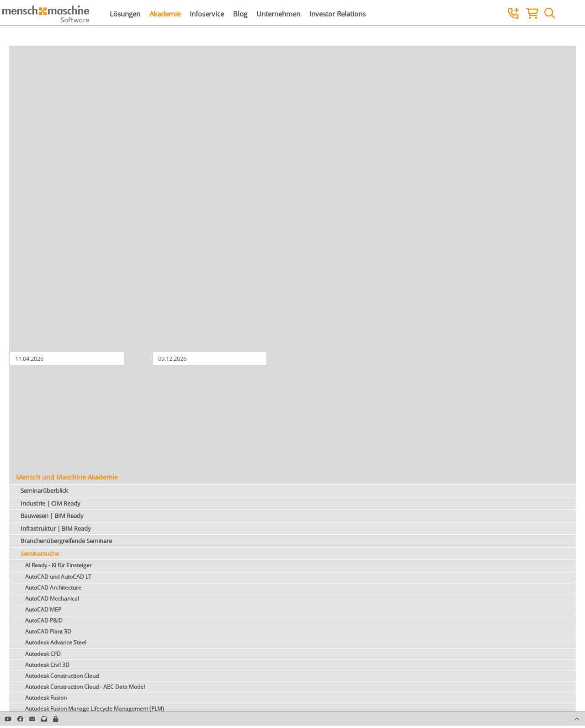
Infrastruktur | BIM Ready (56, 528)
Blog (240, 14)
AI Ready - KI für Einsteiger (58, 565)
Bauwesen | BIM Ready (52, 516)
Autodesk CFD (43, 654)
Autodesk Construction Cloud (62, 676)
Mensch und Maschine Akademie (67, 477)
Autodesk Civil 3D (47, 665)
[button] (56, 719)
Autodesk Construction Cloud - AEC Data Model (85, 687)
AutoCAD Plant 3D (48, 631)
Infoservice (207, 14)
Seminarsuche (40, 554)
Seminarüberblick (44, 491)
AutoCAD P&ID (44, 620)
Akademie (165, 14)
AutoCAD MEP (43, 609)
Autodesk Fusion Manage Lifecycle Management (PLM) (95, 709)
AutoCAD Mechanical (52, 599)
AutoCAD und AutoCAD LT (58, 577)
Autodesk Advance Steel (56, 642)
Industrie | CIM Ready (51, 503)
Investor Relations (338, 14)
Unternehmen (278, 14)
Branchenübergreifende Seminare (66, 541)
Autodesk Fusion (46, 698)
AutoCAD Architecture (53, 588)
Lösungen (125, 14)
